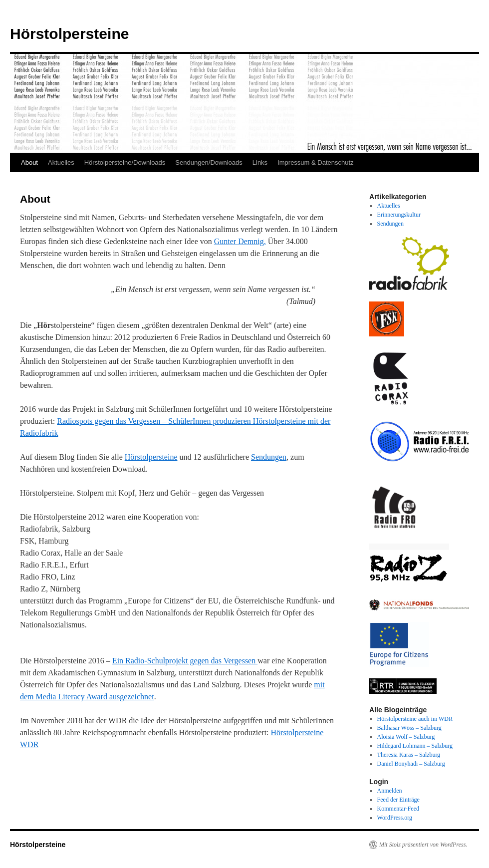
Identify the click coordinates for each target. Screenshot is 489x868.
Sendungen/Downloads (209, 162)
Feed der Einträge (398, 800)
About (29, 162)
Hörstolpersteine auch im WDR (415, 719)
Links (260, 162)
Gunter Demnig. (240, 241)
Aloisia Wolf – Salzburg (406, 737)
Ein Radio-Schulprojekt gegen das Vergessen (185, 661)
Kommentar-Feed (398, 809)
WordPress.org (395, 818)
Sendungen (269, 457)
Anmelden (390, 791)
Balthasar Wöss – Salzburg (409, 728)
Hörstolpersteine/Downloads (125, 162)
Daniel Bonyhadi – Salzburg (411, 764)
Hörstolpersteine (69, 34)
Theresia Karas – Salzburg (409, 755)
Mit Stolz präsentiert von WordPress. (423, 845)
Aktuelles (61, 162)
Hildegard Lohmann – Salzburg (415, 746)
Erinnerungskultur (399, 215)
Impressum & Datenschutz (315, 162)
